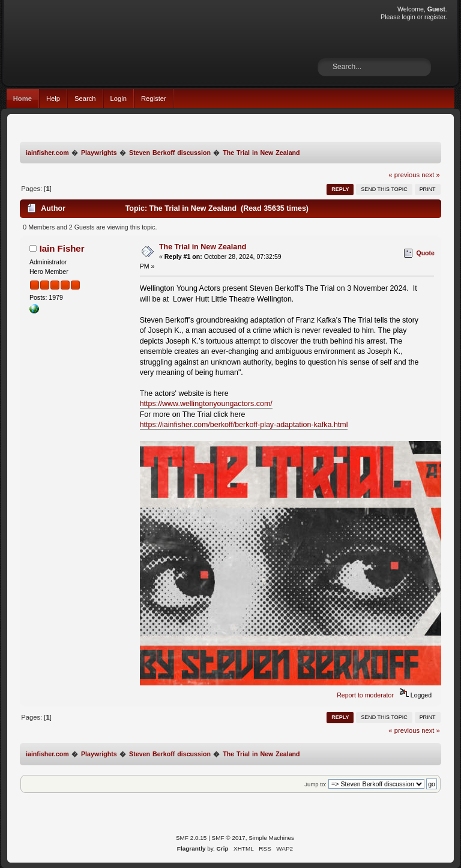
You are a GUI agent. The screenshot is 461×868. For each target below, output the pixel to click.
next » (431, 175)
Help (53, 99)
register (435, 17)
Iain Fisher (62, 248)
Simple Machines (271, 838)
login (408, 17)
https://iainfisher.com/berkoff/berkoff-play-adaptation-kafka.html (244, 425)
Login (119, 99)
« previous (404, 175)
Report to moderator (365, 695)
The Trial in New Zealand (203, 247)
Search (85, 99)
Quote (425, 253)
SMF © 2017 (229, 838)
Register (154, 99)
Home (23, 99)
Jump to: (315, 784)
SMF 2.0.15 (191, 838)
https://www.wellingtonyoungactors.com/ (206, 404)
